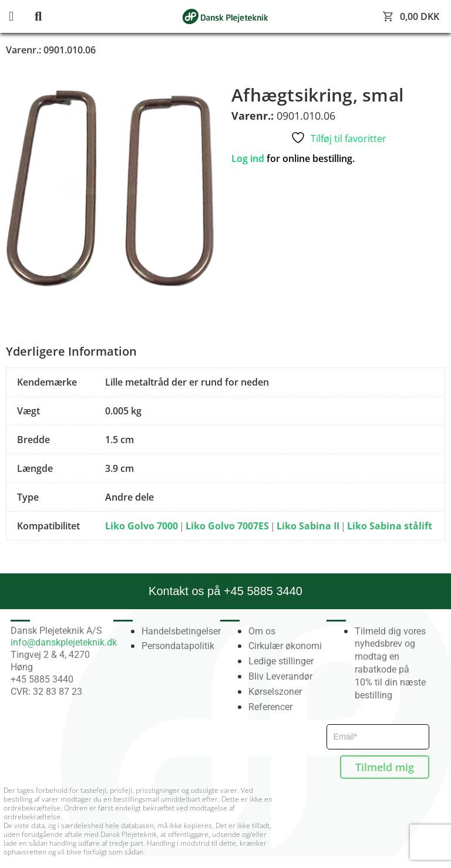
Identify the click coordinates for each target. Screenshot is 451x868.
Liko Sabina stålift (390, 526)
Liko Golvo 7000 (142, 526)
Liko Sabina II (308, 526)
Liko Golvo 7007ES (227, 526)
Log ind (248, 158)
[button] (21, 17)
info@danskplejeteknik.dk (64, 642)
